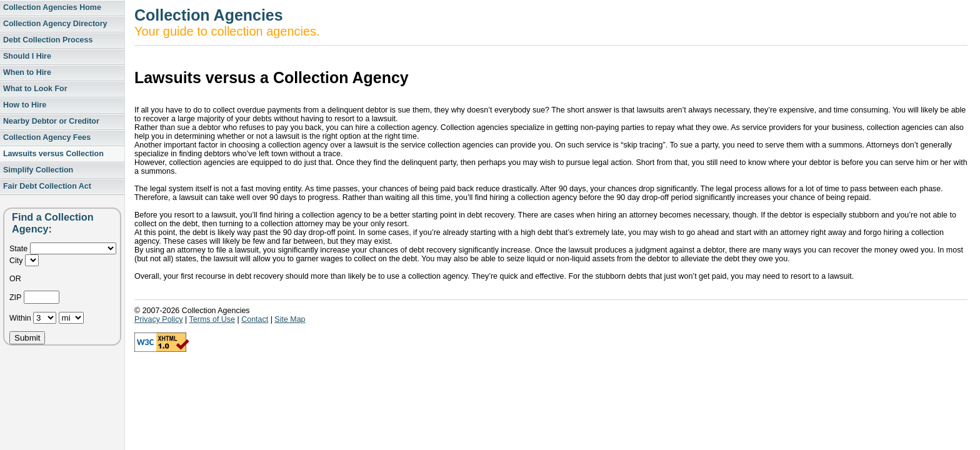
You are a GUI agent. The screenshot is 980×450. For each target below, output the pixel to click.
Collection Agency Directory (55, 24)
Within (21, 318)
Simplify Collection (38, 170)
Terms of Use (212, 319)
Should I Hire (27, 56)
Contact (255, 319)
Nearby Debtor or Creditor (51, 121)
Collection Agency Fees (47, 137)
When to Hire (27, 72)
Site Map (290, 319)
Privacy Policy (159, 319)
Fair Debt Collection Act (47, 186)
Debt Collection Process (48, 40)
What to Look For (35, 89)
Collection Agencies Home (52, 7)
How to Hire (25, 105)
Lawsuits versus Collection (53, 154)
